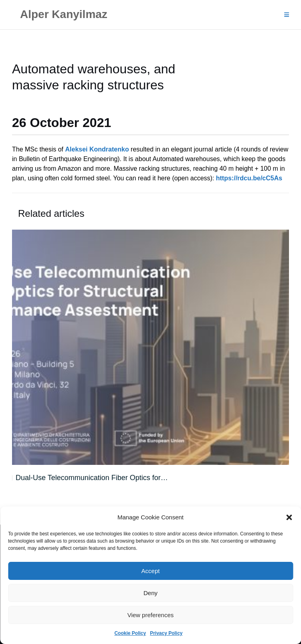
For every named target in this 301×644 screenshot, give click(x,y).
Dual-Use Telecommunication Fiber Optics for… (92, 478)
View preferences (151, 615)
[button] (289, 517)
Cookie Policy (130, 633)
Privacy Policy (166, 633)
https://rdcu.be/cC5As (249, 178)
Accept (151, 571)
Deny (150, 593)
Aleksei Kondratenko (97, 149)
